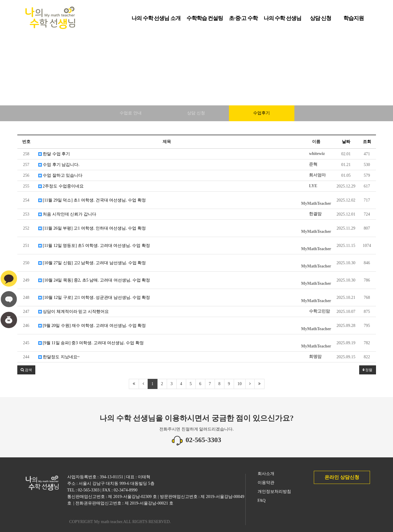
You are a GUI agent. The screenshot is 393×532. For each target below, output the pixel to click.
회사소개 (266, 474)
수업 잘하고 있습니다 (61, 175)
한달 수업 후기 (54, 154)
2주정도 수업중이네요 (61, 186)
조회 (367, 142)
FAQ (262, 501)
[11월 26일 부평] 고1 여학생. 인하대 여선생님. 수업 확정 (92, 228)
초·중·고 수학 (243, 20)
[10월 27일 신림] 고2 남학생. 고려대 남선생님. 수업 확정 (92, 263)
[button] (26, 370)
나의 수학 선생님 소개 (156, 20)
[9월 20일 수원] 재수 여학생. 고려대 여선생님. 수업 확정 (92, 326)
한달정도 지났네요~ (59, 357)
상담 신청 (321, 20)
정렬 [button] (368, 370)
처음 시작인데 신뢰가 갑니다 (67, 214)
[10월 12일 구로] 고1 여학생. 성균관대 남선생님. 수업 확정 (94, 297)
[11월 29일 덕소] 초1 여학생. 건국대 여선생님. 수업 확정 (92, 200)
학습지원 (354, 20)
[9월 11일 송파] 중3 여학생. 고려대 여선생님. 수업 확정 (91, 343)
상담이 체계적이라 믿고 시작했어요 (74, 312)
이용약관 (266, 483)
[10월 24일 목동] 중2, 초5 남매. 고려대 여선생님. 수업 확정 (94, 280)
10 (240, 384)
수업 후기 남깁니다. (59, 165)
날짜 (346, 142)
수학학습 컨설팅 (205, 20)
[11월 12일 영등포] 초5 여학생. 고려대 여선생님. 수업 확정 (94, 246)
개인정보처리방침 (274, 492)
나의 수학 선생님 (282, 20)
